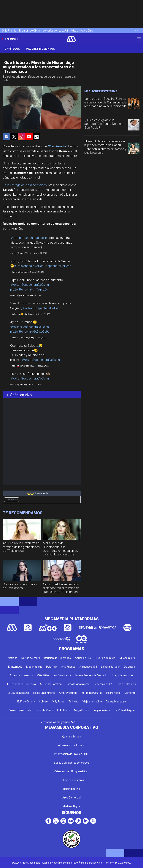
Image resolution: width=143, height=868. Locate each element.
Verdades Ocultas (92, 693)
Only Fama (58, 702)
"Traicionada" (57, 146)
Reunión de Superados (57, 658)
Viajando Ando (102, 710)
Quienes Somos (71, 737)
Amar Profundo (68, 693)
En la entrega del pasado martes (25, 185)
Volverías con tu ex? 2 (55, 31)
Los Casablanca (62, 675)
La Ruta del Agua (125, 710)
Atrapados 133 (88, 667)
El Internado (15, 667)
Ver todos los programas (58, 722)
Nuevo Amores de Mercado (91, 675)
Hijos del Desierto (126, 684)
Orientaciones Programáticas (72, 771)
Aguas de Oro (83, 658)
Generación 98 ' (103, 684)
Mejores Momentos (40, 49)
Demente (130, 693)
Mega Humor (82, 710)
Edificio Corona (26, 702)
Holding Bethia (72, 789)
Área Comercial (71, 798)
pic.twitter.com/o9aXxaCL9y (30, 331)
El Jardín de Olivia (29, 31)
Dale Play (52, 667)
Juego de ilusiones (122, 675)
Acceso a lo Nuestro (21, 675)
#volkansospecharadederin (29, 238)
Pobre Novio (113, 693)
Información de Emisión (72, 745)
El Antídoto (64, 710)
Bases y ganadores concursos (71, 763)
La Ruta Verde (45, 710)
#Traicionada (23, 266)
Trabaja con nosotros (72, 780)
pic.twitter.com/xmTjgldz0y (29, 289)
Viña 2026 (43, 675)
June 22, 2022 (41, 253)
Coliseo (43, 702)
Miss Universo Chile (82, 31)
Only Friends (9, 31)
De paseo (130, 667)
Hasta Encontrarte (44, 693)
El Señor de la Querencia (22, 684)
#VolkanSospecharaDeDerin (52, 266)
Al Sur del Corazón (51, 684)
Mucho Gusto (127, 658)
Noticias (13, 658)
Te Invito (73, 702)
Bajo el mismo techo (20, 710)
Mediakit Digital (71, 806)
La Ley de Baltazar (18, 693)
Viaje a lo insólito (92, 702)
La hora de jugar (111, 667)
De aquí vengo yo (116, 702)
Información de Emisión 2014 (71, 754)
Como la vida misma (78, 684)
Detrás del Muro (31, 658)
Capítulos (12, 49)
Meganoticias (34, 667)
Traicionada (12, 500)
